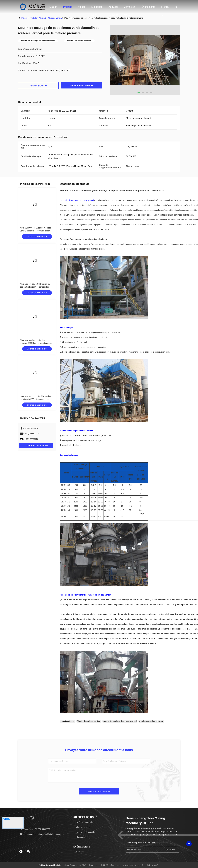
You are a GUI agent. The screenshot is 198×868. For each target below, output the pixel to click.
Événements (148, 7)
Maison (53, 7)
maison (24, 18)
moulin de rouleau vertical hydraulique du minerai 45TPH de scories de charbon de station (36, 399)
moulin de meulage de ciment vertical (120, 721)
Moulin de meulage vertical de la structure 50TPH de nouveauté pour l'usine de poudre (35, 343)
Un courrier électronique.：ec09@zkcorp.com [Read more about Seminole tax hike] (40, 834)
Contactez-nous (130, 8)
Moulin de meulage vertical (50, 18)
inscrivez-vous (171, 849)
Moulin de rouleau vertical (89, 721)
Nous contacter (38, 86)
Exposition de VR (97, 8)
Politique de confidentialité (50, 865)
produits (33, 18)
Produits (68, 7)
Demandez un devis (82, 85)
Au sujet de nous (113, 8)
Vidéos (82, 7)
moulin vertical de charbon (151, 721)
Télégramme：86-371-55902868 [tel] (35, 829)
